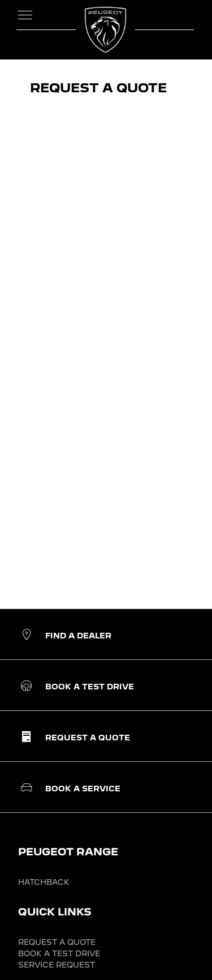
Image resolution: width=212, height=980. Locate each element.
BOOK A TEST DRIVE (59, 953)
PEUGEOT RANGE (68, 852)
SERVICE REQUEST (57, 965)
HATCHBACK (44, 882)
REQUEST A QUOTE (57, 942)
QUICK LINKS (55, 912)
